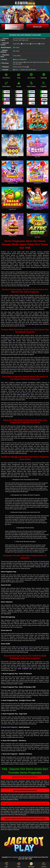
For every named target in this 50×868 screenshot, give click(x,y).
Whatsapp (31, 865)
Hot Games (6, 76)
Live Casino (31, 76)
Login (6, 865)
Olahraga (44, 76)
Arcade (19, 84)
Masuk (37, 27)
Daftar (13, 27)
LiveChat (44, 865)
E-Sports (44, 84)
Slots (19, 76)
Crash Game (6, 84)
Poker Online (31, 84)
